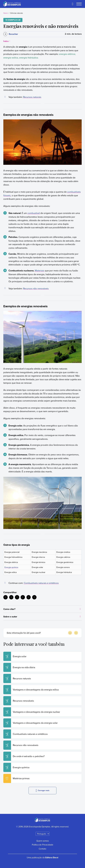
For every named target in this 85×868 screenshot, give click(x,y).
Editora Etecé (52, 857)
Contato (42, 849)
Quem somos (43, 841)
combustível (34, 213)
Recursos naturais (32, 97)
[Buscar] (73, 4)
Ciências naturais (16, 13)
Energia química (11, 567)
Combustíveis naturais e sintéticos (41, 583)
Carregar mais (42, 791)
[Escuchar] (11, 34)
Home (6, 13)
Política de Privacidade (43, 845)
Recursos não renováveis (36, 288)
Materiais (40, 270)
